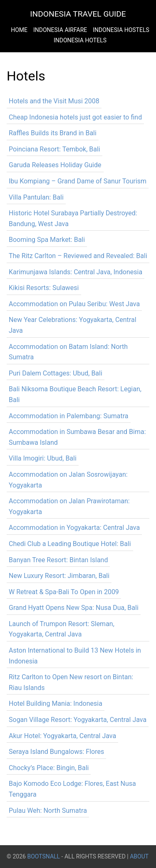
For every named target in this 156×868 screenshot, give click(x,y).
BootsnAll (43, 856)
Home (19, 30)
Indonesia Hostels (121, 30)
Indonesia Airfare (60, 30)
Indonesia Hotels (80, 40)
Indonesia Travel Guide (78, 14)
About (139, 856)
